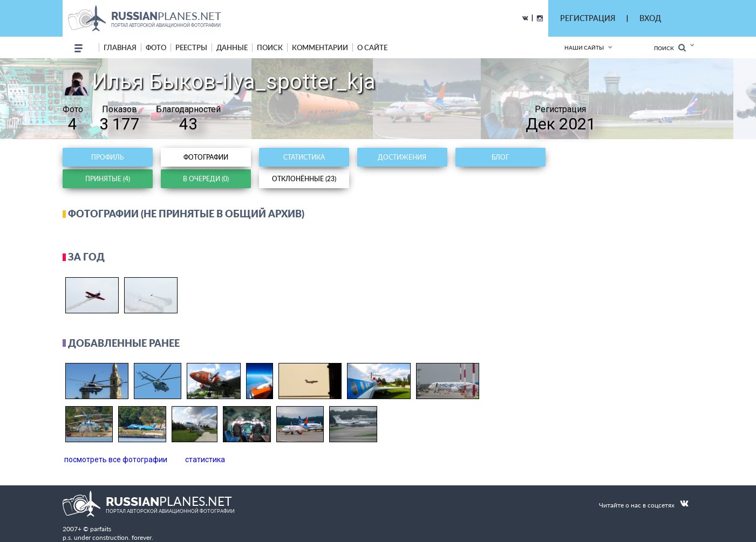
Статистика (304, 157)
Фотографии (206, 157)
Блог (500, 157)
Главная (120, 47)
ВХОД (650, 18)
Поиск (670, 48)
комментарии (320, 47)
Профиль (107, 157)
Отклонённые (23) (304, 179)
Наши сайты (584, 47)
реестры (191, 47)
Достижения (402, 157)
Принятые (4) (108, 179)
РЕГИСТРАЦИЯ (588, 18)
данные (232, 47)
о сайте (372, 47)
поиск (270, 47)
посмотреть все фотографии (116, 459)
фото (156, 47)
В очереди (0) (206, 179)
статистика (205, 459)
